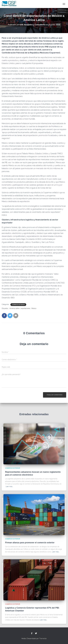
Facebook (32, 633)
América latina (14, 308)
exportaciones (25, 308)
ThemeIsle (43, 639)
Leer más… (9, 486)
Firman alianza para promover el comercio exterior (30, 543)
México (34, 308)
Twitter (36, 633)
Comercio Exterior (18, 305)
